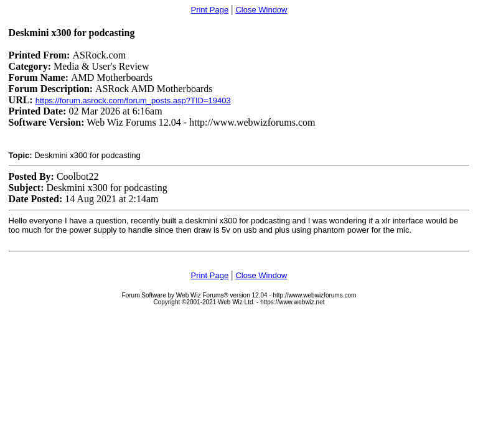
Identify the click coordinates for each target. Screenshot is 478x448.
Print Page (209, 10)
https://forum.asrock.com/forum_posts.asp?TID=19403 (133, 100)
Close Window (261, 10)
